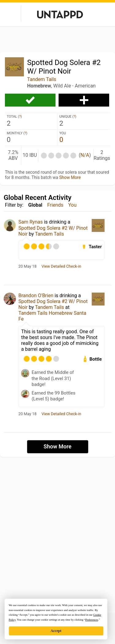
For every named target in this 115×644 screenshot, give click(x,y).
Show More (70, 177)
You (73, 205)
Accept (56, 631)
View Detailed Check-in (61, 266)
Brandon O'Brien (36, 296)
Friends (55, 205)
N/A (85, 155)
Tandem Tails (42, 79)
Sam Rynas (31, 222)
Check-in (30, 100)
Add (84, 100)
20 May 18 (27, 266)
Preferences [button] (92, 620)
